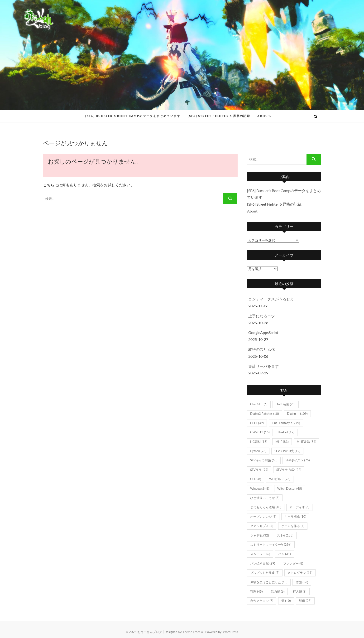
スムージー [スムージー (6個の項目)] (260, 554)
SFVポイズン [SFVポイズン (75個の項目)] (298, 460)
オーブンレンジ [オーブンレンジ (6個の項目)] (263, 517)
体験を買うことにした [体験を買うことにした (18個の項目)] (269, 582)
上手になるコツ (262, 316)
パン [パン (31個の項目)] (285, 554)
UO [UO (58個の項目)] (256, 479)
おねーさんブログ (150, 632)
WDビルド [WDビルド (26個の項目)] (280, 479)
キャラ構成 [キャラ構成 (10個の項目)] (295, 517)
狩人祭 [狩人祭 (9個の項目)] (300, 591)
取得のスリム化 (262, 349)
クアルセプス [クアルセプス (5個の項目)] (262, 526)
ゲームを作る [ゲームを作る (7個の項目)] (293, 526)
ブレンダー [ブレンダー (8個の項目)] (293, 563)
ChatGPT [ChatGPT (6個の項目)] (259, 404)
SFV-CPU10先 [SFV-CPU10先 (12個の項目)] (287, 451)
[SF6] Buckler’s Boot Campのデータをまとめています (133, 116)
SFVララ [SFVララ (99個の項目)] (259, 470)
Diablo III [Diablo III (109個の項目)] (297, 414)
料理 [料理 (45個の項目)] (256, 591)
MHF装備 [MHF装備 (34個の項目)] (307, 442)
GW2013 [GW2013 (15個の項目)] (260, 432)
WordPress (230, 632)
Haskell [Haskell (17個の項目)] (286, 432)
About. (264, 116)
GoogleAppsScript (263, 332)
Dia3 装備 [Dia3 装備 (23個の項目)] (286, 404)
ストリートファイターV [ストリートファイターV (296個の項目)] (271, 545)
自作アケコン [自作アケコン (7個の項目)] (262, 601)
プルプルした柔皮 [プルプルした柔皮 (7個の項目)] (265, 573)
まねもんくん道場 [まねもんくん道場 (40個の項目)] (266, 507)
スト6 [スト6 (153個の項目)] (285, 535)
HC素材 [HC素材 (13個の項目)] (259, 442)
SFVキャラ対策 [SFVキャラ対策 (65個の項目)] (264, 460)
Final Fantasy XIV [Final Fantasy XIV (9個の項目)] (286, 423)
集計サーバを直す (263, 366)
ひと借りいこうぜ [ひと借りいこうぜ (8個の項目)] (265, 498)
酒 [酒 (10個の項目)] (286, 601)
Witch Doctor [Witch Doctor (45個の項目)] (290, 488)
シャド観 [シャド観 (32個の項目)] (260, 535)
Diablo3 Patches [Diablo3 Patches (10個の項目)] (265, 414)
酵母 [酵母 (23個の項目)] (305, 601)
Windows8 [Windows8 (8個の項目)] (260, 488)
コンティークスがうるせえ (271, 299)
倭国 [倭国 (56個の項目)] (302, 582)
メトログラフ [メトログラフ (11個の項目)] (300, 573)
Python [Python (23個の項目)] (258, 451)
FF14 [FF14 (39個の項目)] (257, 423)
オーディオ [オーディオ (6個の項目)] (299, 507)
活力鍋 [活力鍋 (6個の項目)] (278, 591)
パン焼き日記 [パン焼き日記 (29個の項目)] (263, 563)
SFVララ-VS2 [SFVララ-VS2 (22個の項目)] (289, 470)
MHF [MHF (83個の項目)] (282, 442)
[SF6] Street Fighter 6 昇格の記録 (219, 116)
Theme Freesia (193, 632)
